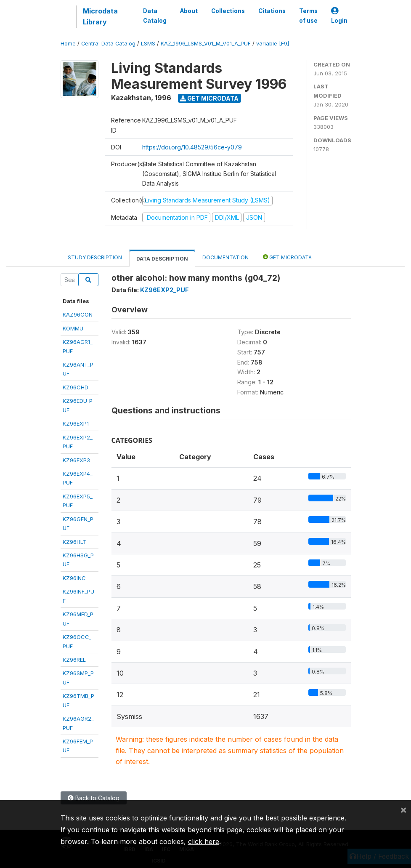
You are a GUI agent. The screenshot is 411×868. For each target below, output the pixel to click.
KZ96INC (74, 578)
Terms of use (308, 16)
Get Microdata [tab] (287, 257)
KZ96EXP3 (76, 460)
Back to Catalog (94, 798)
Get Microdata (209, 98)
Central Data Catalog (108, 44)
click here (204, 841)
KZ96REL (74, 660)
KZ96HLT (75, 542)
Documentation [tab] (225, 257)
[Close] (403, 809)
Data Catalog (155, 16)
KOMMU (73, 328)
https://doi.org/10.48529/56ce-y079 (192, 147)
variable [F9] (273, 44)
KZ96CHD (76, 387)
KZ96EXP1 (76, 423)
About (189, 11)
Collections (228, 11)
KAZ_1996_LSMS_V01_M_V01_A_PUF (206, 44)
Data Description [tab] (162, 259)
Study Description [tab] (95, 257)
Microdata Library (100, 16)
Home (68, 44)
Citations (272, 11)
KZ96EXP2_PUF (164, 290)
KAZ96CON (78, 314)
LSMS (148, 44)
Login (339, 16)
